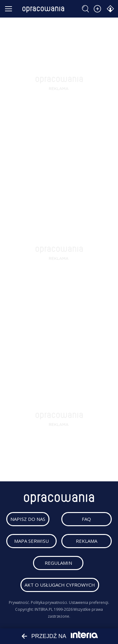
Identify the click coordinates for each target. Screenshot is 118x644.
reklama (87, 541)
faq (86, 519)
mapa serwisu (31, 541)
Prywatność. (19, 602)
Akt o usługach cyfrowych (60, 585)
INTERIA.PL (44, 609)
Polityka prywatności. (49, 602)
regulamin (58, 563)
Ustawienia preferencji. (89, 602)
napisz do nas (28, 519)
